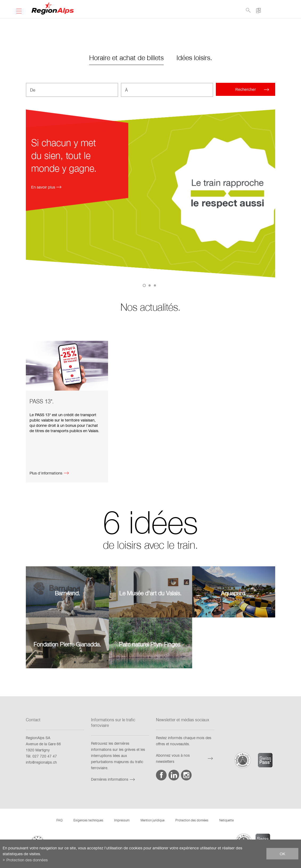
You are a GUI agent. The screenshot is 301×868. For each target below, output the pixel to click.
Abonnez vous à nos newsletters (185, 758)
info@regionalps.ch (41, 762)
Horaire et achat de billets (126, 57)
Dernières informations (114, 779)
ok (283, 854)
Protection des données (192, 820)
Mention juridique (152, 820)
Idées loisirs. (194, 57)
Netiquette (226, 820)
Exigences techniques (88, 820)
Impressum (122, 820)
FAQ (59, 820)
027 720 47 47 (45, 756)
